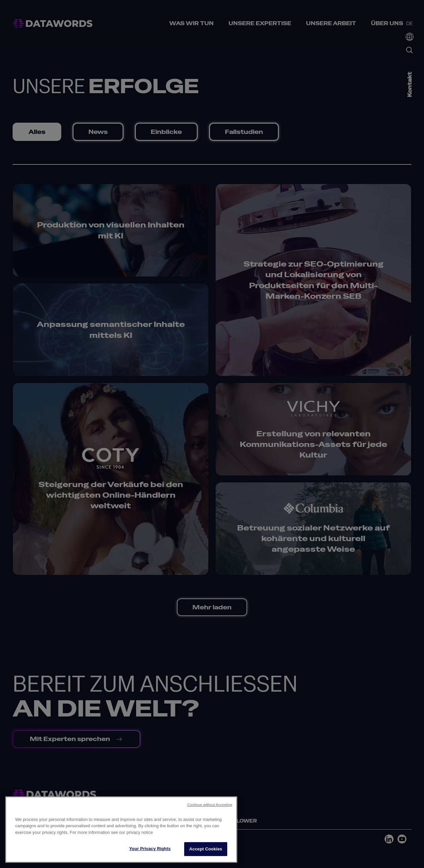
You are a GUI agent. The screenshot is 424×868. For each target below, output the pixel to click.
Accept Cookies (206, 849)
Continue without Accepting (210, 805)
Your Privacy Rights (150, 849)
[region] (121, 830)
